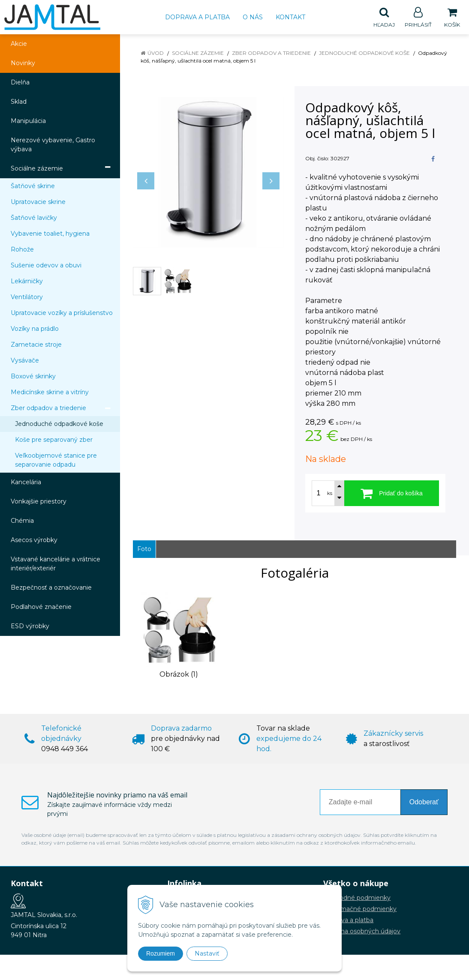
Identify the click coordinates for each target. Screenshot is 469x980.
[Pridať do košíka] (392, 494)
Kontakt (290, 17)
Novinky (23, 63)
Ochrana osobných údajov (362, 932)
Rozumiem (161, 953)
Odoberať (424, 802)
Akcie (19, 44)
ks (330, 494)
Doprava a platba (197, 17)
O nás (253, 17)
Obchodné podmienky (357, 898)
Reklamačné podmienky (360, 909)
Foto (144, 549)
